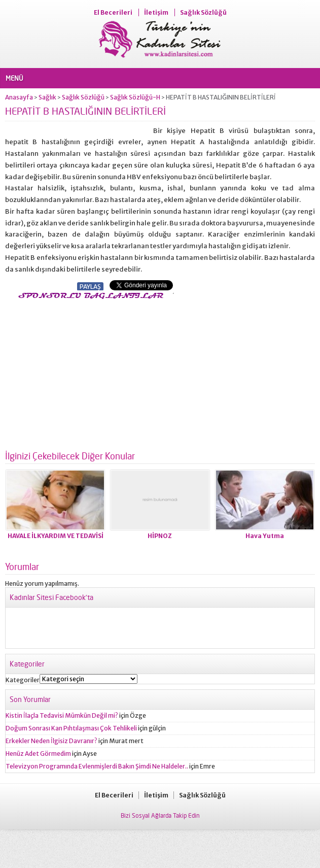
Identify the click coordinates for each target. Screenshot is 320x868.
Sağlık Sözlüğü (203, 12)
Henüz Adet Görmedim (38, 754)
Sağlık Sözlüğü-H (135, 97)
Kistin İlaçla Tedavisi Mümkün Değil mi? (62, 715)
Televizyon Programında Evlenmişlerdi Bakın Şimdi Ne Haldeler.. (97, 766)
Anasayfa (19, 97)
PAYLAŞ (90, 287)
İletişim (156, 12)
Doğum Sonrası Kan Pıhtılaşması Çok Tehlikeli (71, 728)
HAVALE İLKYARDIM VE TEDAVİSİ (56, 536)
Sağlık (47, 97)
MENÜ (14, 78)
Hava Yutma (265, 536)
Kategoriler (23, 680)
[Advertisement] (90, 372)
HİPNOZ (160, 536)
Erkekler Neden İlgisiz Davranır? (51, 741)
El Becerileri (113, 12)
